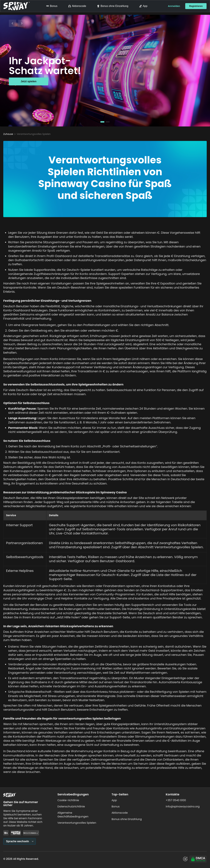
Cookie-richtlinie (68, 800)
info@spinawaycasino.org (183, 806)
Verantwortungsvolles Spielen (77, 823)
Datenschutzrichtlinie (71, 806)
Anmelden (174, 6)
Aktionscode (77, 6)
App (143, 6)
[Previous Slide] (12, 23)
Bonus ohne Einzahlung (113, 6)
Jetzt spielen (29, 81)
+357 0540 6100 (176, 800)
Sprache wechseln (18, 841)
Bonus (52, 6)
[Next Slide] (22, 23)
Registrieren (196, 6)
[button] (102, 122)
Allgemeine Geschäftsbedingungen (73, 815)
